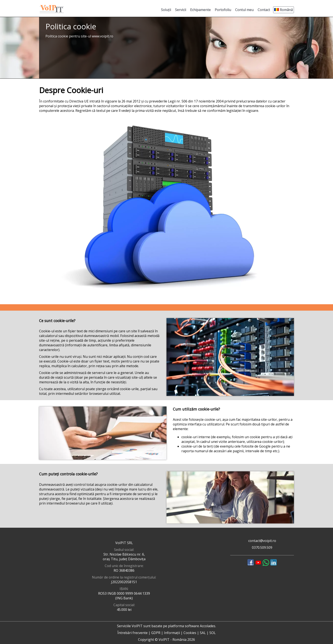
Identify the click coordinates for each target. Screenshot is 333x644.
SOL (213, 633)
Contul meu (244, 10)
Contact (264, 10)
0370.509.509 (262, 547)
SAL (203, 633)
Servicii (181, 10)
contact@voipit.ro (262, 541)
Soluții (166, 10)
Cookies (190, 633)
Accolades (208, 626)
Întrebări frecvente (133, 633)
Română (284, 10)
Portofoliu (223, 10)
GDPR (156, 633)
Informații (172, 633)
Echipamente (200, 10)
